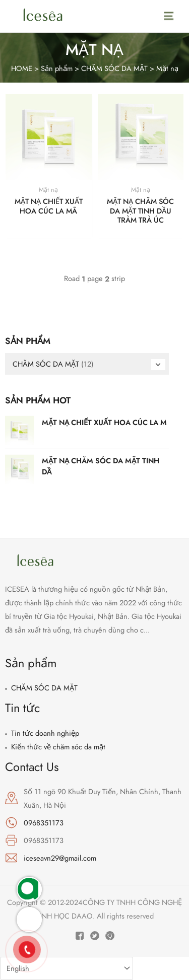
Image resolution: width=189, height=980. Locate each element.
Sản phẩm (57, 68)
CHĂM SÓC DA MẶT (114, 68)
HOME (22, 68)
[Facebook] (80, 936)
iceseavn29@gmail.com (60, 858)
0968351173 (44, 823)
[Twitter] (95, 936)
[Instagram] (110, 936)
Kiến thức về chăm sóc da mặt (58, 747)
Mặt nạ (167, 68)
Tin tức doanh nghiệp (45, 733)
